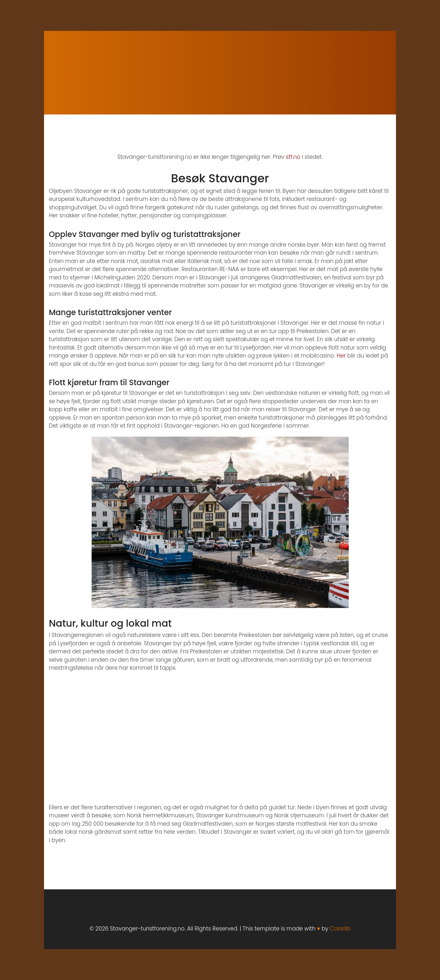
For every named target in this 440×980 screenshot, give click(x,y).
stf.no (293, 157)
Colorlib (340, 929)
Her (341, 356)
